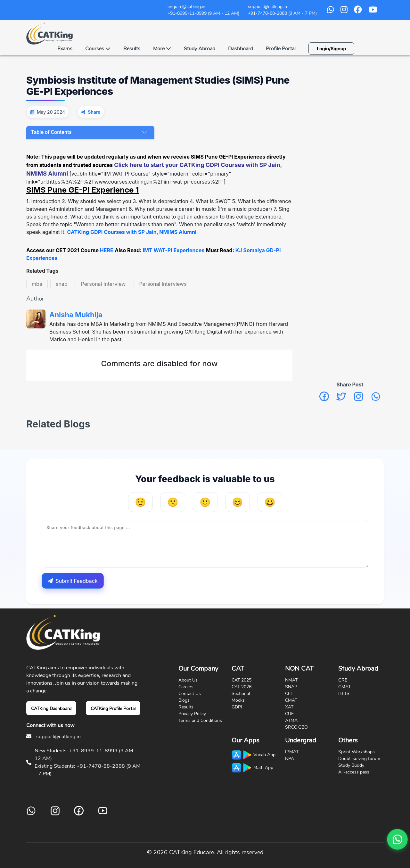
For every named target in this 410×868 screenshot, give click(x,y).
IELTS (344, 694)
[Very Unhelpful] (140, 502)
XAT (289, 707)
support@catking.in (58, 737)
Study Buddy (351, 765)
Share (94, 112)
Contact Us (190, 694)
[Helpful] (238, 502)
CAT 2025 (242, 680)
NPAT (291, 759)
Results (132, 49)
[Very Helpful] (270, 502)
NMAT (291, 680)
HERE (107, 250)
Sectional (241, 694)
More (162, 49)
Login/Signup (331, 49)
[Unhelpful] (173, 502)
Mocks (238, 700)
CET (289, 694)
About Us (188, 680)
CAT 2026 (242, 687)
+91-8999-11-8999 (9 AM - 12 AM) (203, 13)
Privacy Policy (192, 714)
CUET (291, 714)
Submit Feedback (73, 581)
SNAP (291, 687)
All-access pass (354, 772)
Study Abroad (200, 49)
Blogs (184, 700)
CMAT (291, 700)
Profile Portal (281, 49)
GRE (343, 680)
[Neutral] (205, 502)
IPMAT (292, 752)
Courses (98, 49)
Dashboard (241, 49)
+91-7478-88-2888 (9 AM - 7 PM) (282, 13)
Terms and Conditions (200, 720)
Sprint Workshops (357, 752)
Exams (65, 49)
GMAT (344, 687)
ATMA (291, 720)
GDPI (237, 707)
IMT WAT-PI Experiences (174, 250)
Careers (186, 687)
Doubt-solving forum (359, 759)
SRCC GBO (296, 727)
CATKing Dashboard (51, 709)
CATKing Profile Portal (113, 709)
